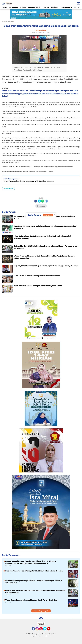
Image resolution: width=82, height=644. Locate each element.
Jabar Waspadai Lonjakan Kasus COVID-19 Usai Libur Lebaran (29, 181)
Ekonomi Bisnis (34, 7)
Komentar (41, 206)
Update (48, 215)
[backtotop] (41, 619)
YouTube (50, 630)
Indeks (23, 7)
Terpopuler (14, 7)
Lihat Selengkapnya (41, 611)
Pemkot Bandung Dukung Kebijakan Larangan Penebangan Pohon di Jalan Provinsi (34, 582)
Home (4, 7)
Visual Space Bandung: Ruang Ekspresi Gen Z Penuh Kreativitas (31, 600)
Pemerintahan (8, 189)
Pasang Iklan (36, 634)
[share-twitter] (39, 201)
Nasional (55, 7)
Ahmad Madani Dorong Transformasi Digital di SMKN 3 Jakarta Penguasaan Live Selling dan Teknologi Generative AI (31, 562)
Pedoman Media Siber (49, 634)
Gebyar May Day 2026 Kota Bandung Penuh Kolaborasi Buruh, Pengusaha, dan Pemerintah (36, 591)
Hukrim (46, 7)
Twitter (46, 630)
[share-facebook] (36, 201)
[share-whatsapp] (43, 201)
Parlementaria (66, 7)
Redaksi (29, 634)
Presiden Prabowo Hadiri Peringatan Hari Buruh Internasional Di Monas (34, 571)
